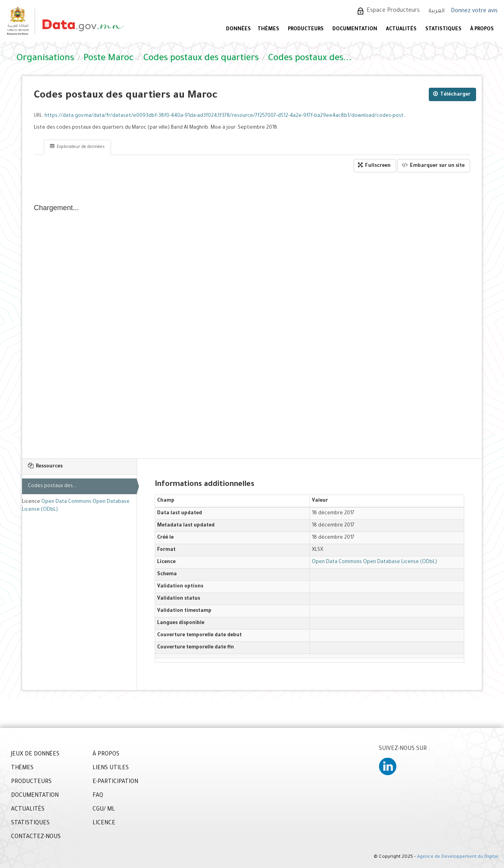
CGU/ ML (104, 810)
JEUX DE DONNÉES (35, 755)
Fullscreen (374, 165)
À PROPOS (482, 30)
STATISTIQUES (443, 30)
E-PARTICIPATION (115, 782)
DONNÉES (238, 30)
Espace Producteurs (393, 11)
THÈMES (22, 768)
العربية (437, 11)
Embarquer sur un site (433, 165)
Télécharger (452, 94)
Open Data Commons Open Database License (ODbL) (374, 562)
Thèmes (268, 30)
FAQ (98, 796)
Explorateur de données (77, 147)
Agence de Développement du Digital (458, 857)
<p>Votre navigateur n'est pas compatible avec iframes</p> (252, 316)
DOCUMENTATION (355, 30)
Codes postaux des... (52, 486)
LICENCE (104, 824)
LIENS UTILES (111, 768)
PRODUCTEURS (306, 30)
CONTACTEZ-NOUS (36, 837)
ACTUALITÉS (401, 30)
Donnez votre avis (474, 11)
